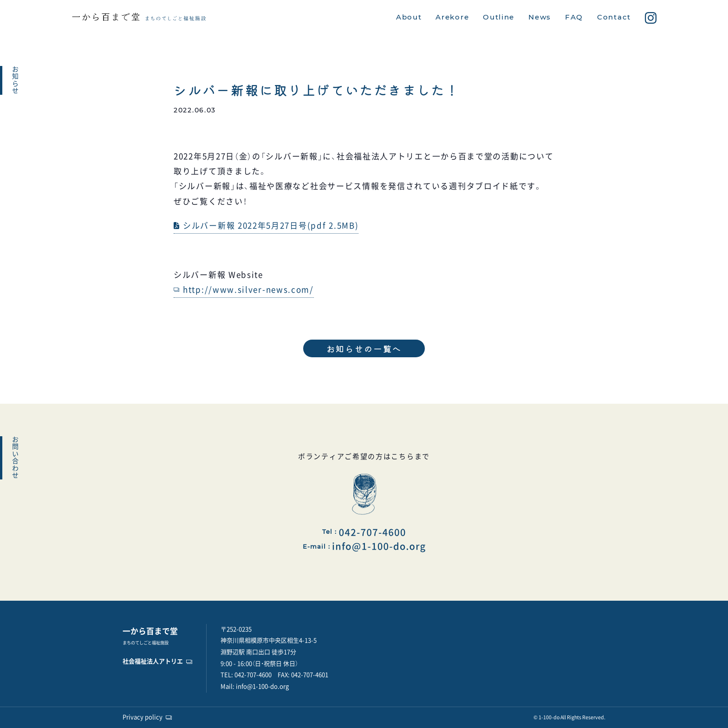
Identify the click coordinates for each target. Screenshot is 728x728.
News (540, 17)
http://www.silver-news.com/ (248, 290)
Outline (499, 17)
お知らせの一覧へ (364, 348)
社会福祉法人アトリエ (153, 661)
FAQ (574, 17)
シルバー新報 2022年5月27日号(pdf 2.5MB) (271, 226)
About (409, 17)
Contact (614, 17)
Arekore (452, 17)
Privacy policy (143, 717)
